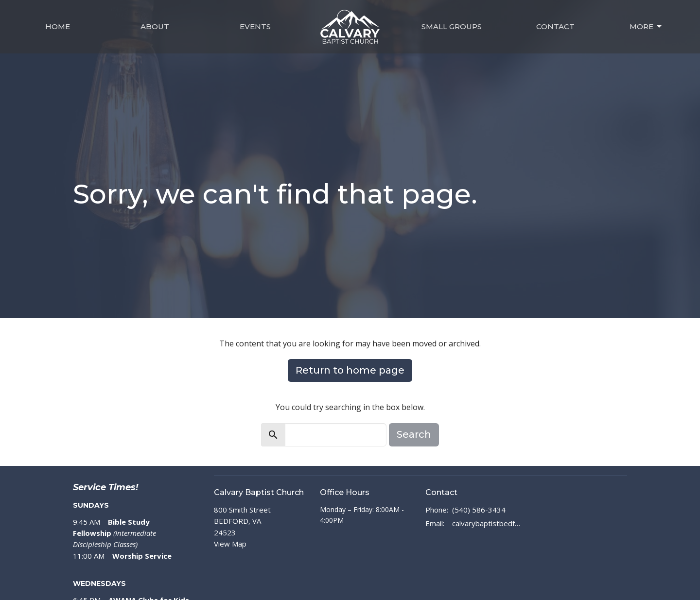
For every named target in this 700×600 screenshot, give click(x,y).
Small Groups (452, 26)
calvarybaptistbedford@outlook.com (487, 523)
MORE (646, 27)
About (155, 26)
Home (58, 26)
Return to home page (350, 370)
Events (255, 26)
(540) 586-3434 (479, 510)
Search (414, 434)
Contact (555, 26)
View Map (230, 544)
